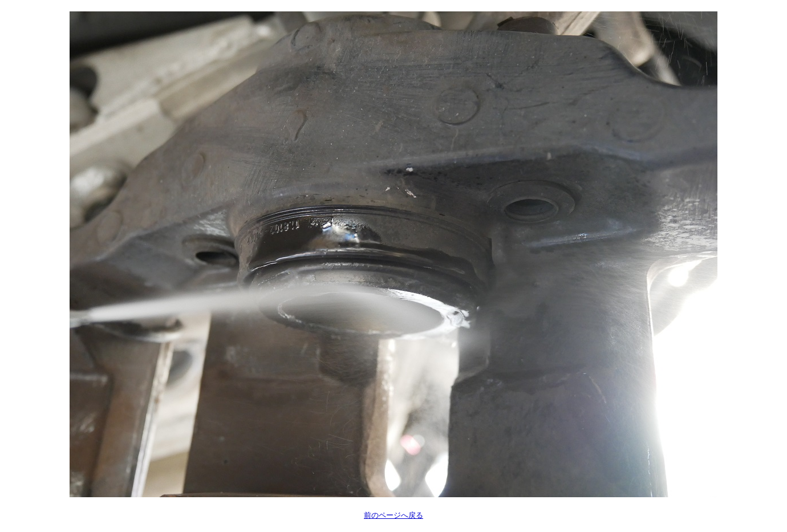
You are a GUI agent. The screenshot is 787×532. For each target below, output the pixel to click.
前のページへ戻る (393, 515)
